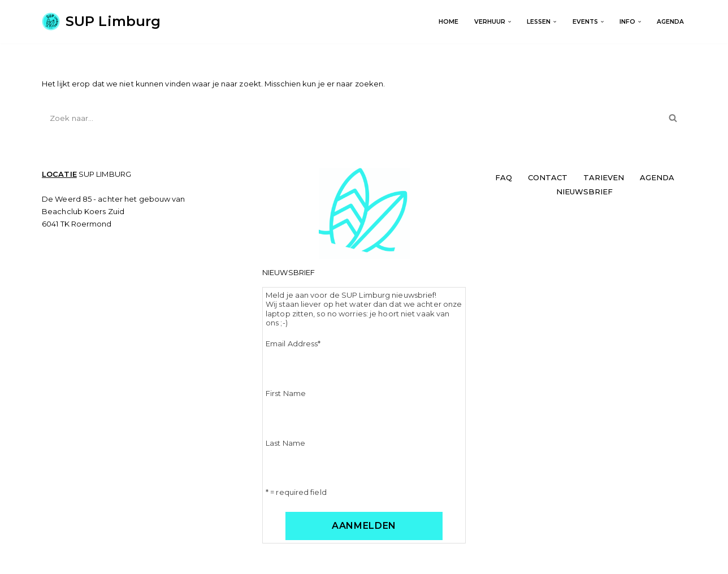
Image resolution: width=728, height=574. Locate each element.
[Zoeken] (351, 118)
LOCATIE (59, 174)
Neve (52, 561)
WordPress (177, 561)
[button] (510, 22)
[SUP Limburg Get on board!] (101, 22)
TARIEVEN (604, 177)
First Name (286, 393)
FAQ (504, 177)
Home (448, 22)
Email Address (293, 343)
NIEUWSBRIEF (584, 192)
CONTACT (548, 177)
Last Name (285, 443)
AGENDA (670, 22)
